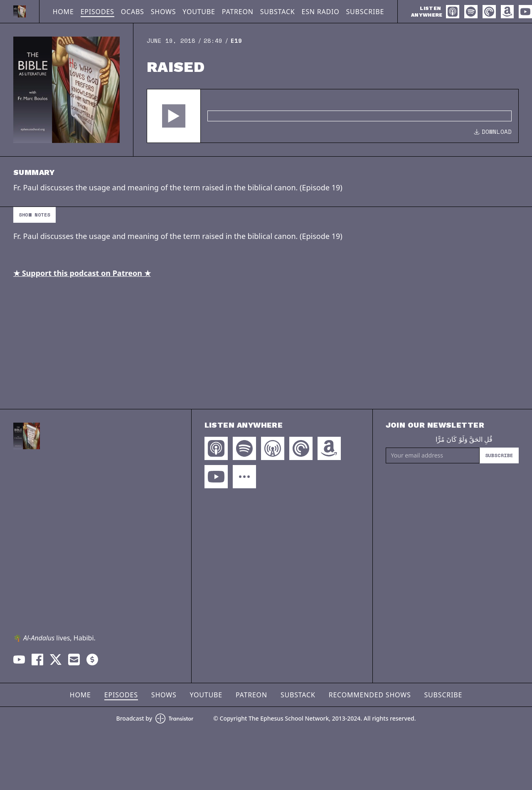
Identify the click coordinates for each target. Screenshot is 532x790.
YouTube (199, 12)
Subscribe (365, 12)
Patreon (238, 12)
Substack (278, 12)
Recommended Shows (370, 695)
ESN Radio (321, 12)
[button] (174, 116)
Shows (164, 12)
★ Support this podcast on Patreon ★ (82, 273)
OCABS (133, 12)
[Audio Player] (333, 116)
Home (63, 12)
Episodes (97, 12)
